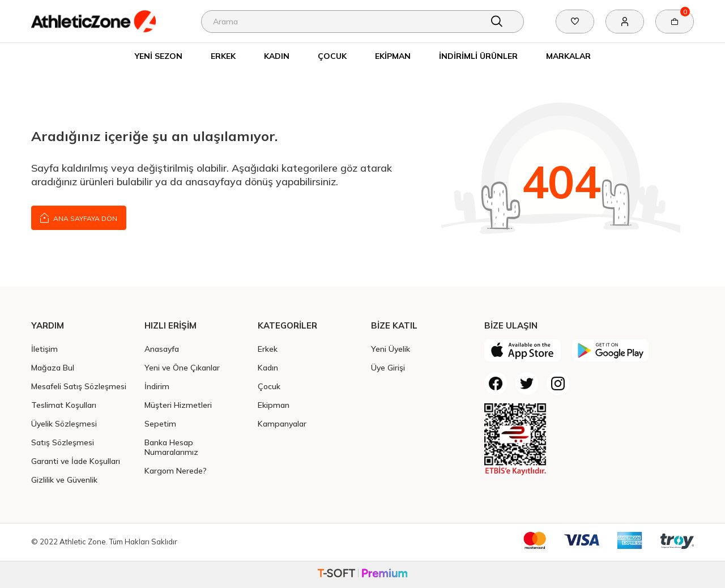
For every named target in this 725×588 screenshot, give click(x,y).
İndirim (157, 386)
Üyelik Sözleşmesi (64, 423)
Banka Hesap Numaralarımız (171, 447)
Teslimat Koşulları (64, 405)
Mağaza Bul (53, 367)
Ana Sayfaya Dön (79, 217)
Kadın (277, 56)
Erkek (223, 56)
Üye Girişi (388, 367)
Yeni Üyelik (391, 349)
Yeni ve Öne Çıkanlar (182, 367)
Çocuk (332, 56)
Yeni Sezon (159, 56)
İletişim (44, 349)
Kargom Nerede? (176, 470)
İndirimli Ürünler (478, 56)
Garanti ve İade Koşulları (76, 461)
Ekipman (393, 56)
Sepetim (160, 423)
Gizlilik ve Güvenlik (64, 480)
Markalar (568, 56)
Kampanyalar (282, 423)
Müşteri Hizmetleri (178, 405)
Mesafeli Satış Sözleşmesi (79, 386)
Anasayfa (162, 349)
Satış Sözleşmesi (63, 442)
